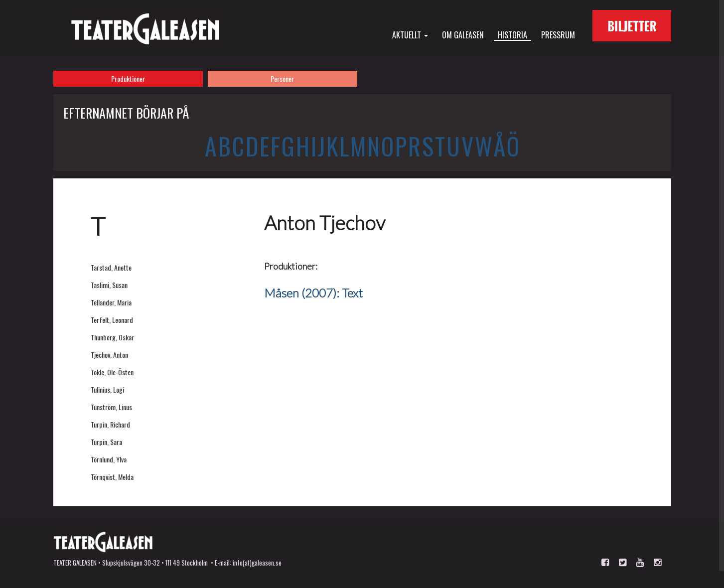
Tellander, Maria (111, 302)
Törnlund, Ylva (109, 459)
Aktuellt (410, 34)
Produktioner (128, 78)
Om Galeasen (463, 34)
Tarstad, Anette (111, 267)
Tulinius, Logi (107, 389)
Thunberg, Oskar (112, 337)
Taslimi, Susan (109, 285)
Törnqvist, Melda (112, 477)
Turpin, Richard (110, 424)
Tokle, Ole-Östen (112, 372)
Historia (512, 35)
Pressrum (558, 34)
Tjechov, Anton (109, 355)
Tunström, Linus (111, 407)
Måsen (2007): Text (313, 293)
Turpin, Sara (106, 442)
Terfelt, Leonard (112, 320)
